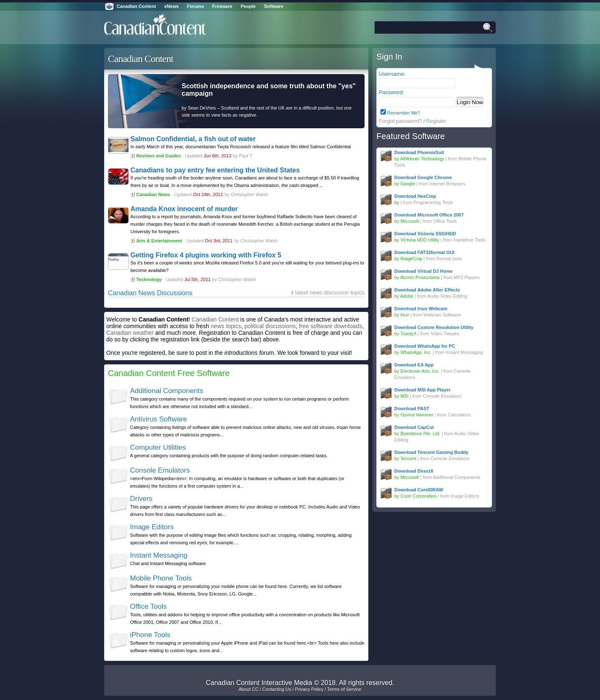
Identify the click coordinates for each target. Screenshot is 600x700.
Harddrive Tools (469, 240)
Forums (195, 6)
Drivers (141, 499)
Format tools (449, 259)
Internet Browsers (447, 184)
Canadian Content (136, 6)
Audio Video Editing (447, 296)
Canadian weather (130, 333)
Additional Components (167, 391)
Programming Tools (433, 202)
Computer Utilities (158, 447)
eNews (171, 6)
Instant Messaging (159, 555)
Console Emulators (160, 470)
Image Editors (152, 527)
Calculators (459, 415)
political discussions (270, 326)
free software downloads (330, 326)
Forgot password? (400, 121)
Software (274, 6)
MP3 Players (467, 277)
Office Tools (148, 607)
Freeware (222, 6)
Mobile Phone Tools (161, 578)
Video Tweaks (445, 334)
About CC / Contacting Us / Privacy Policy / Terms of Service (300, 689)
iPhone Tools (150, 635)
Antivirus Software (159, 419)
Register (436, 121)
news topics (226, 326)
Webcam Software (442, 315)
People (248, 6)
